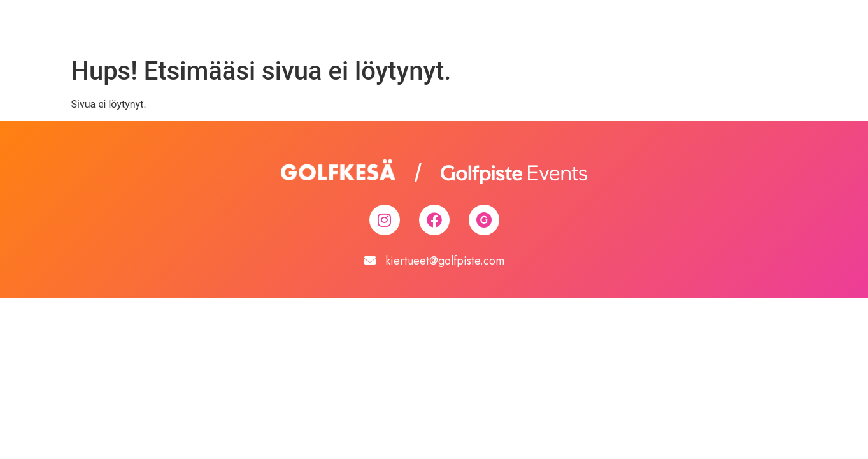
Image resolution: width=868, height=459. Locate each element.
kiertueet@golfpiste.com (445, 261)
